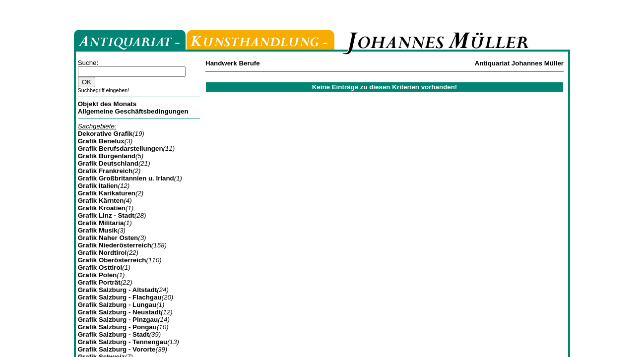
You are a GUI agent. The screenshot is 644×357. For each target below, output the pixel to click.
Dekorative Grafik (105, 134)
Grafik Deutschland (108, 163)
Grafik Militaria (101, 223)
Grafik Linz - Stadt (106, 215)
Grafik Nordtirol (102, 253)
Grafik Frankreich (105, 171)
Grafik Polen (97, 275)
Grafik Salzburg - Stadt (114, 334)
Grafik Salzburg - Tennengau (123, 342)
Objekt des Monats (107, 104)
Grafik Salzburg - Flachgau (120, 297)
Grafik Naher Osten (108, 238)
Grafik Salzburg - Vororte (117, 349)
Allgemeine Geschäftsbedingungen (133, 111)
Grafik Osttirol (100, 268)
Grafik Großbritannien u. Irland (126, 178)
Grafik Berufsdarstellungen (121, 149)
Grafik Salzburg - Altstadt (117, 290)
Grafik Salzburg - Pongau (117, 327)
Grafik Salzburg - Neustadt (119, 312)
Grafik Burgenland (107, 156)
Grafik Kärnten (101, 201)
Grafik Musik (98, 230)
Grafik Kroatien (102, 208)
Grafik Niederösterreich (115, 245)
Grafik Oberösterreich (112, 260)
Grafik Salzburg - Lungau (117, 305)
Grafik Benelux (101, 141)
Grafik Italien (98, 186)
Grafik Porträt (99, 282)
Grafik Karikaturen (107, 193)
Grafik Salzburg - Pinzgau (118, 320)
